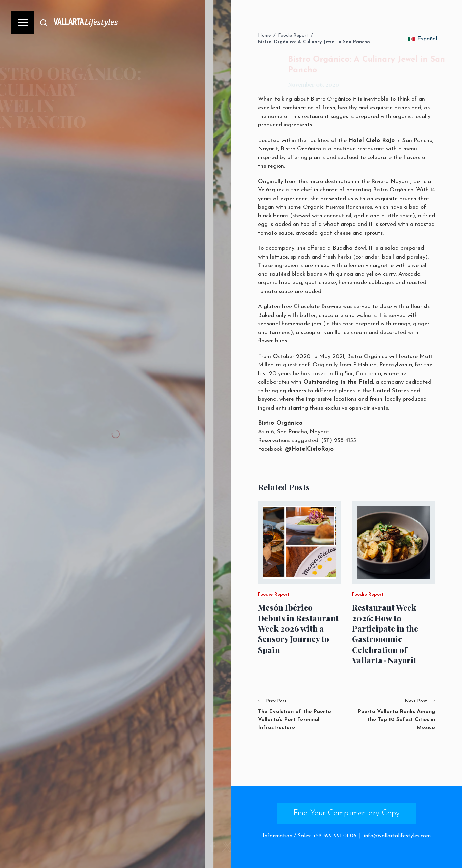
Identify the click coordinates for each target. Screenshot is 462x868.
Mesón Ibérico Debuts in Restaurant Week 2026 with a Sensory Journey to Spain (298, 629)
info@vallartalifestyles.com (397, 836)
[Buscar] (44, 22)
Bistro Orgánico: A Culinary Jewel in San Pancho (314, 42)
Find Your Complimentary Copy (346, 813)
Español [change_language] (423, 39)
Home (264, 36)
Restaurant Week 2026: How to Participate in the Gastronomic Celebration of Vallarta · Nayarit (385, 634)
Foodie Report (293, 36)
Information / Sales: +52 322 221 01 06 (310, 836)
